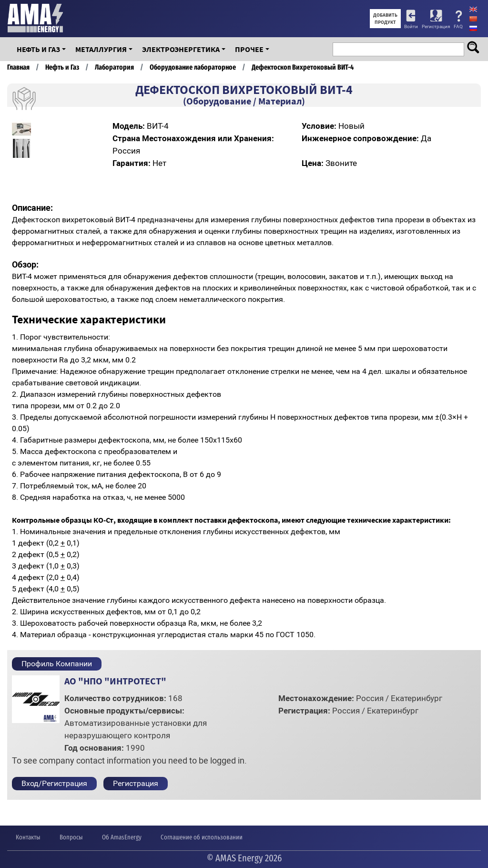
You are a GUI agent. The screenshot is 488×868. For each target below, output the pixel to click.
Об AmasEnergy (122, 837)
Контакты (28, 837)
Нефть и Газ (38, 49)
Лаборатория (114, 67)
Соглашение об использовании (202, 837)
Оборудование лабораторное (193, 67)
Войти (411, 26)
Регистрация (436, 26)
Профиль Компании (57, 664)
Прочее (249, 49)
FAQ (458, 26)
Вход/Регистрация (54, 783)
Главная (18, 67)
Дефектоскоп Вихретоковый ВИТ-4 (303, 67)
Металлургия (101, 49)
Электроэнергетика (181, 49)
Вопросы (71, 837)
